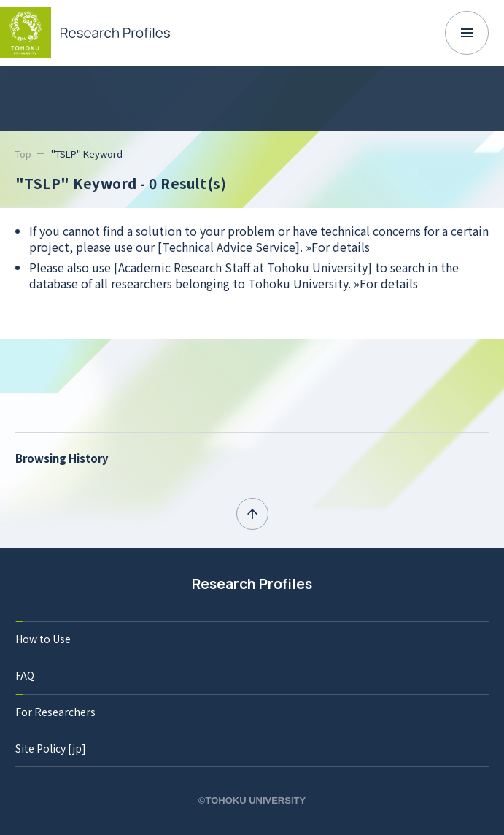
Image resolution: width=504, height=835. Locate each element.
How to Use (43, 639)
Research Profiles (252, 584)
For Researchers (55, 712)
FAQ (25, 675)
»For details (338, 247)
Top (23, 154)
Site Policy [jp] (51, 748)
